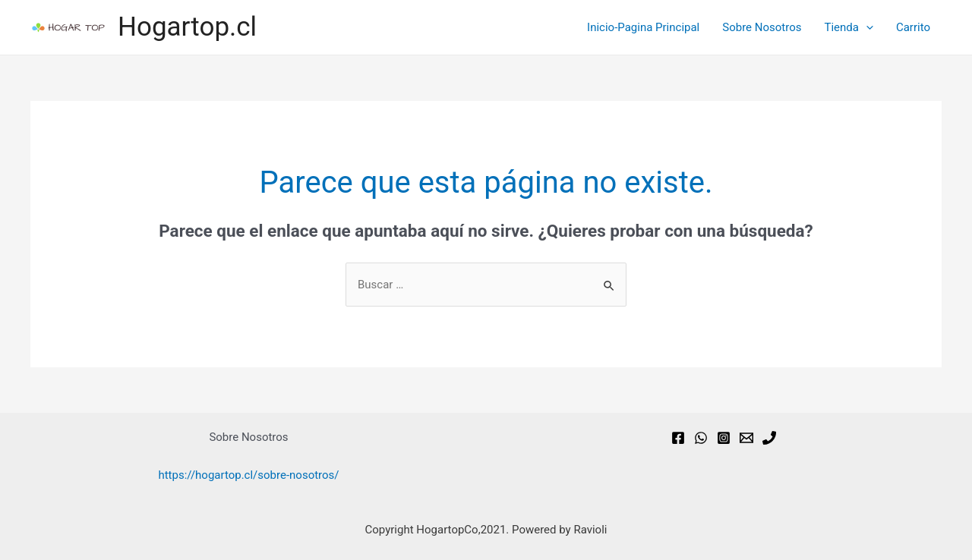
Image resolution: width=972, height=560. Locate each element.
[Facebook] (678, 438)
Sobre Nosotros (762, 27)
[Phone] (769, 438)
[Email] (746, 438)
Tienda (848, 27)
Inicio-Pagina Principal (643, 27)
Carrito (913, 27)
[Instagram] (724, 438)
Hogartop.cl (187, 27)
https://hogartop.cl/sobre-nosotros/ (248, 475)
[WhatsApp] (701, 438)
